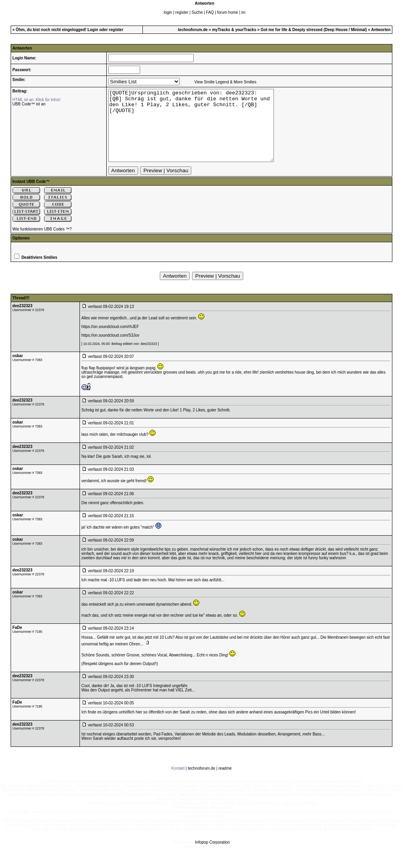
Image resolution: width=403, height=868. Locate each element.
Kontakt (178, 782)
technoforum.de (193, 30)
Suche (197, 12)
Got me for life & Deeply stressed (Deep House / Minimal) (314, 30)
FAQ (210, 12)
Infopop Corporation (213, 856)
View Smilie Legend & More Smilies (226, 82)
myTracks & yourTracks (234, 30)
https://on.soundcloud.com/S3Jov (110, 349)
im (243, 12)
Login (93, 30)
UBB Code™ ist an (29, 104)
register (182, 12)
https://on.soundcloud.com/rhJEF (110, 341)
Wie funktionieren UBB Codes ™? (42, 243)
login (168, 12)
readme (225, 782)
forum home (228, 12)
